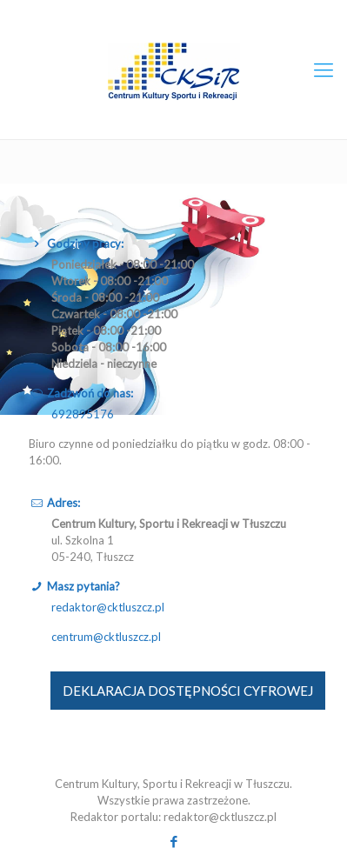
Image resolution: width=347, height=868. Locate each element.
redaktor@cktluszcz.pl (108, 607)
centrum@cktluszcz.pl (106, 637)
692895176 (83, 414)
